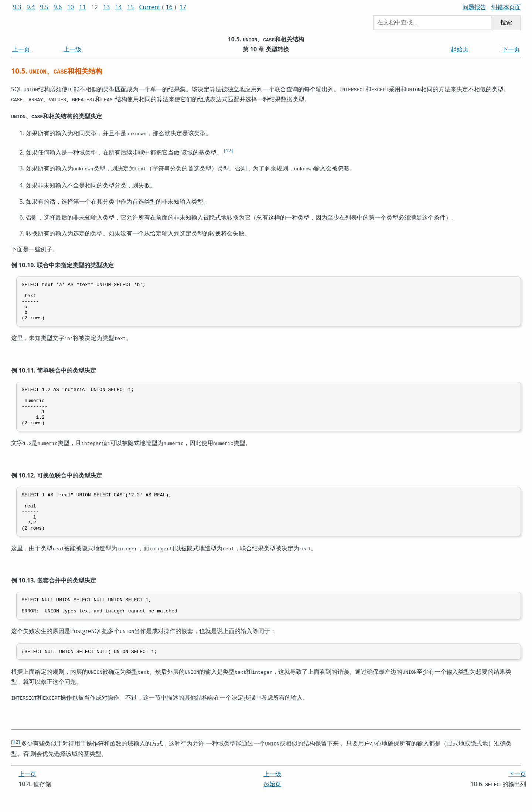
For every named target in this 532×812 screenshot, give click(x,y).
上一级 (72, 49)
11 (82, 7)
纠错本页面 (506, 7)
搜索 (506, 22)
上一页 (21, 49)
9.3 (17, 7)
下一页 (511, 49)
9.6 (58, 7)
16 (169, 7)
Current (149, 7)
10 (71, 7)
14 (118, 7)
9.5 (44, 7)
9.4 (31, 7)
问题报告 (474, 7)
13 (106, 7)
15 (130, 7)
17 (183, 7)
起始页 (460, 49)
